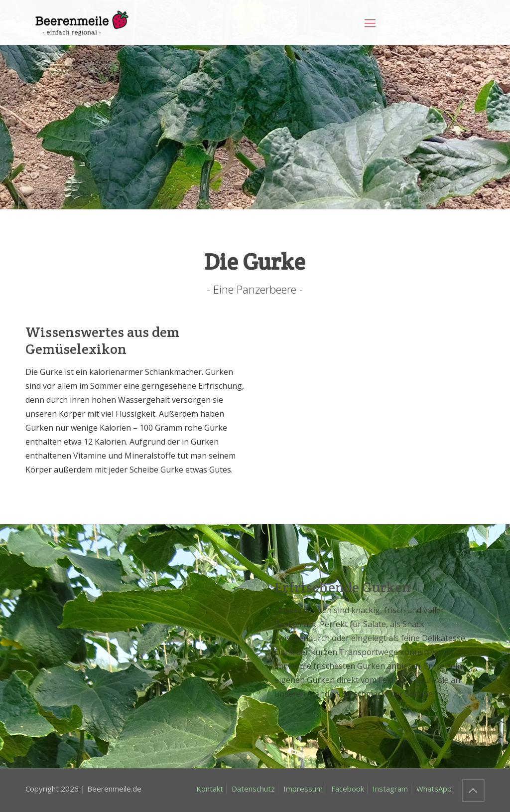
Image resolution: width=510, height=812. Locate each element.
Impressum (303, 789)
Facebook (348, 789)
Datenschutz (253, 789)
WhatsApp (434, 789)
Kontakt (210, 789)
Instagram (390, 789)
